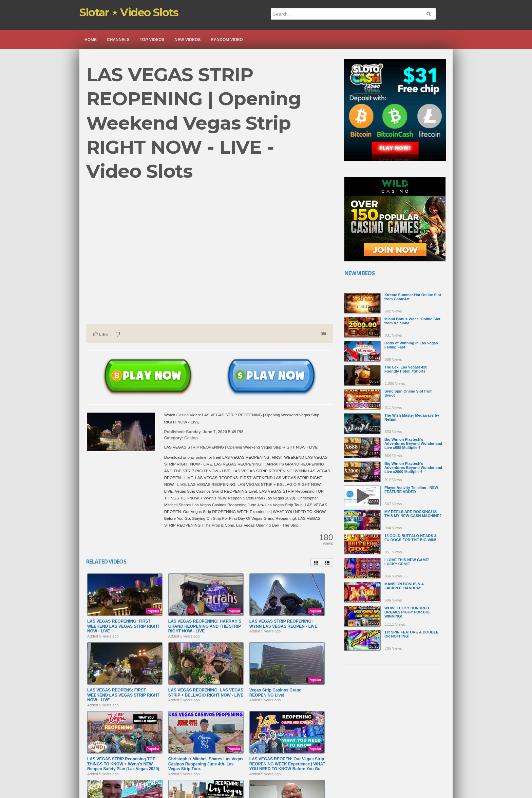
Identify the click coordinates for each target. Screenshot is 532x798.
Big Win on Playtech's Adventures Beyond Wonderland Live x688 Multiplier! (413, 443)
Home (91, 40)
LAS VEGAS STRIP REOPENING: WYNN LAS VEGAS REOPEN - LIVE (283, 624)
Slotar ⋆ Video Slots (129, 12)
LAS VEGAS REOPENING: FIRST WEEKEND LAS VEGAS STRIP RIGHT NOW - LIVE (123, 626)
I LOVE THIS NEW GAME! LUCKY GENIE (407, 562)
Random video (227, 40)
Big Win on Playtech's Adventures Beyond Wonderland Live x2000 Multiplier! (413, 468)
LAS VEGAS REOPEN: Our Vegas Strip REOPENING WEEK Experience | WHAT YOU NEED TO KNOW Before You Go (287, 764)
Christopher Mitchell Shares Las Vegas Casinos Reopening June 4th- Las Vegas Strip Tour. (206, 764)
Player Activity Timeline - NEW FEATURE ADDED (411, 490)
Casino (183, 415)
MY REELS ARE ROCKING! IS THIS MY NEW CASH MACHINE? (413, 514)
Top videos (152, 40)
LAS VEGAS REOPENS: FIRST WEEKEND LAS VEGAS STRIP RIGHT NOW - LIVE (123, 695)
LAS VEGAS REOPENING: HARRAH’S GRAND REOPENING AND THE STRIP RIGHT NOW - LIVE (205, 626)
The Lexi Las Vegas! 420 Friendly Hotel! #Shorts (406, 369)
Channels (118, 40)
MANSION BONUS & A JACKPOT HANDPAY (404, 586)
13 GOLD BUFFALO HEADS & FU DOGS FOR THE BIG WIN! (411, 538)
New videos (188, 40)
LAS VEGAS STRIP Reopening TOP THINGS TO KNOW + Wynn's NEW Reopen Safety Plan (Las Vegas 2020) (123, 764)
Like (101, 334)
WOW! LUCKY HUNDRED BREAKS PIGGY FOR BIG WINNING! (407, 612)
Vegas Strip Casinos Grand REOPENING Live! (275, 692)
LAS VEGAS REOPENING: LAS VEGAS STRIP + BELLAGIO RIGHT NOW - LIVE (206, 692)
